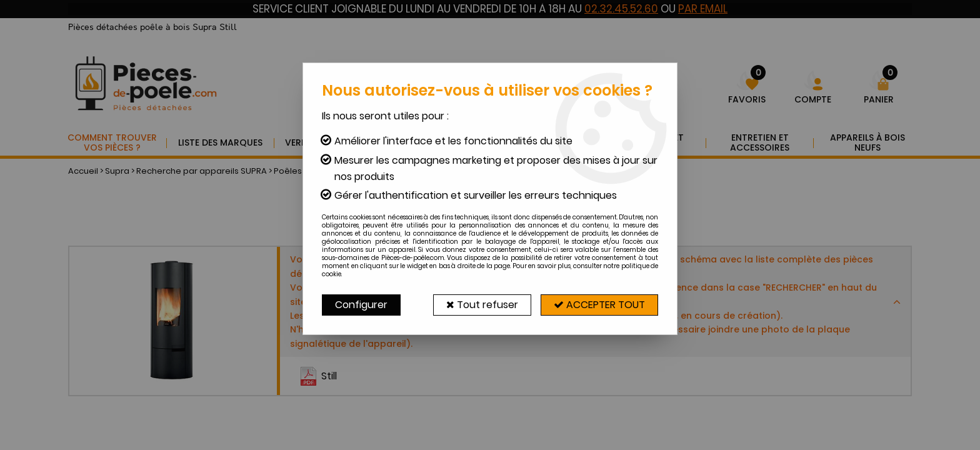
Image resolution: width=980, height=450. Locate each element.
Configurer (361, 305)
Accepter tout (599, 305)
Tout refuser (482, 305)
